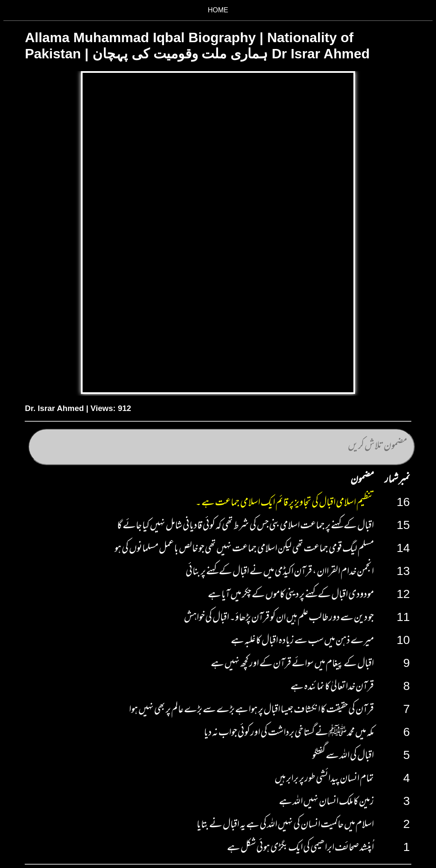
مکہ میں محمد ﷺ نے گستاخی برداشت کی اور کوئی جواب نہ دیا (289, 733)
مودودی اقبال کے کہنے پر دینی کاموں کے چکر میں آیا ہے (291, 595)
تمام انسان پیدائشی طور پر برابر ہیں (324, 779)
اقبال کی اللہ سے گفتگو (343, 756)
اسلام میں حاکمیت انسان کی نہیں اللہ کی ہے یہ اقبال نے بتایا (285, 825)
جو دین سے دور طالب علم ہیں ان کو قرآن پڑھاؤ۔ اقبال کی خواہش (279, 618)
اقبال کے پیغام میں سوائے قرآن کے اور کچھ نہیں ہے (292, 664)
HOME (218, 10)
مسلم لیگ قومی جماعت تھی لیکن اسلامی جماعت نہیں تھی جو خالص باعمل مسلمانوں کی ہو (244, 549)
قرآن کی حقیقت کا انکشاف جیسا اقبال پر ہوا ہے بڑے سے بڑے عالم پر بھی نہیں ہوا (251, 710)
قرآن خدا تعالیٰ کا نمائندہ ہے (332, 687)
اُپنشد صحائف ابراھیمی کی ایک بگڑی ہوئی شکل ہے (300, 848)
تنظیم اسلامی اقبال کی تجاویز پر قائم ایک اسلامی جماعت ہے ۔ (285, 503)
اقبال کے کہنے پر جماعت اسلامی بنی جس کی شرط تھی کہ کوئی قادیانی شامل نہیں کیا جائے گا (245, 526)
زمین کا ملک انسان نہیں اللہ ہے (326, 802)
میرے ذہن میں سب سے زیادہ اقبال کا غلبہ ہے (302, 641)
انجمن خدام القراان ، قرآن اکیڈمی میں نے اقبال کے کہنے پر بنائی (280, 572)
